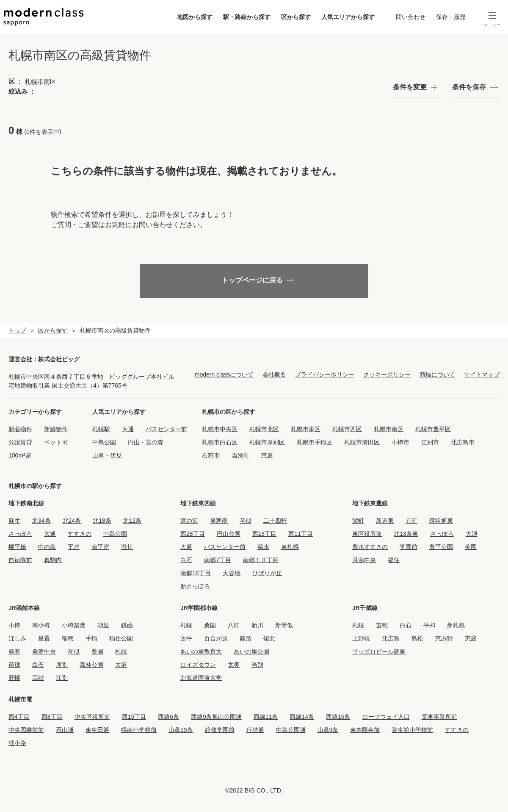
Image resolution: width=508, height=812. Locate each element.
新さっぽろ (195, 586)
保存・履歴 (449, 17)
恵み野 (444, 638)
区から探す (294, 17)
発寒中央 (44, 651)
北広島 (391, 638)
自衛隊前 (20, 560)
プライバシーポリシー (325, 374)
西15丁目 (134, 717)
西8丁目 (52, 717)
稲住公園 (121, 638)
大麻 (121, 665)
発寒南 (219, 521)
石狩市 (211, 455)
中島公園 (104, 442)
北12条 (133, 521)
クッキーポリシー (387, 374)
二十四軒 (275, 521)
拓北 (269, 638)
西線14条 (302, 717)
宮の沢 (189, 521)
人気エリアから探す (346, 17)
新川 (257, 625)
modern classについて (224, 374)
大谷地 (232, 573)
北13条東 (406, 534)
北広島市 (463, 442)
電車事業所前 (439, 717)
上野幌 (361, 638)
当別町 (240, 455)
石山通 (65, 730)
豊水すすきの (370, 547)
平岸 (74, 547)
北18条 (102, 521)
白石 (186, 560)
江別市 (430, 442)
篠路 (246, 638)
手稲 (91, 638)
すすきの (80, 534)
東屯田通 (97, 730)
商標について (437, 374)
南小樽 (41, 625)
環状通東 (441, 521)
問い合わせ (409, 17)
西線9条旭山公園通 (216, 717)
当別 (257, 665)
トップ (17, 330)
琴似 (246, 521)
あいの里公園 (251, 651)
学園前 (409, 547)
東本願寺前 (365, 730)
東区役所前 (367, 534)
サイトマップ (482, 374)
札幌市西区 (347, 429)
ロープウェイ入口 (386, 717)
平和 (429, 625)
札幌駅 (101, 429)
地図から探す (193, 17)
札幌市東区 (306, 429)
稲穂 (68, 638)
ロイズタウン (198, 665)
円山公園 (229, 534)
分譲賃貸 (20, 442)
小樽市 (400, 442)
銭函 (127, 625)
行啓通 (255, 730)
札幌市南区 (389, 429)
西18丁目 (265, 534)
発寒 (14, 651)
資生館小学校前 (412, 730)
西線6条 (168, 717)
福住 (394, 560)
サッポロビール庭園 (379, 651)
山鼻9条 (328, 730)
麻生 (14, 521)
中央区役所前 (92, 717)
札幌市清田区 (362, 442)
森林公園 (91, 665)
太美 (234, 665)
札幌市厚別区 (267, 442)
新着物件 (20, 429)
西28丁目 (193, 534)
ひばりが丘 (267, 573)
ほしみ (17, 638)
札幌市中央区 (220, 429)
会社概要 (274, 374)
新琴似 (284, 625)
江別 (62, 678)
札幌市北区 (264, 429)
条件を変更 (410, 87)
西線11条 (266, 717)
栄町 (358, 521)
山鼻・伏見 (107, 455)
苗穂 (14, 665)
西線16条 (338, 717)
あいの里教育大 (201, 651)
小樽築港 (74, 625)
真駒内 (53, 560)
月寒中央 (364, 560)
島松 (417, 638)
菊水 (263, 547)
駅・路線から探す (245, 17)
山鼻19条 (181, 730)
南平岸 (100, 547)
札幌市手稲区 (315, 442)
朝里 (103, 625)
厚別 (62, 665)
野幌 (14, 678)
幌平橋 (17, 547)
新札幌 (456, 625)
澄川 (127, 547)
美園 (471, 547)
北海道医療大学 (201, 678)
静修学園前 (220, 730)
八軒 (234, 625)
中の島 (47, 547)
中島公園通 (291, 730)
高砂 (38, 678)
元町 (411, 521)
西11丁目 (301, 534)
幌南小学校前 (139, 730)
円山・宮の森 (146, 442)
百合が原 (216, 638)
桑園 (97, 651)
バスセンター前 (166, 429)
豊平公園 (441, 547)
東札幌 (290, 547)
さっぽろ (20, 534)
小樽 (14, 625)
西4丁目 (19, 717)
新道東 (385, 521)
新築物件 (56, 429)
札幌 (121, 651)
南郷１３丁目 (261, 560)
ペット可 (56, 442)
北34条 (41, 521)
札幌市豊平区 (433, 429)
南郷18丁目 (196, 573)
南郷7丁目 (218, 560)
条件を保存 (469, 87)
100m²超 (20, 455)
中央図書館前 (26, 730)
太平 (186, 638)
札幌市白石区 (220, 442)
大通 (128, 429)
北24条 (72, 521)
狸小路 (17, 743)
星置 (44, 638)
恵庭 (267, 455)
